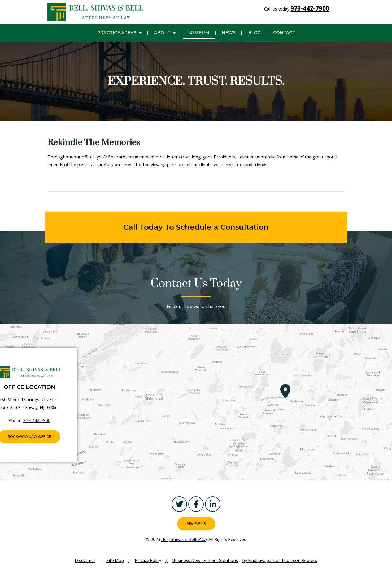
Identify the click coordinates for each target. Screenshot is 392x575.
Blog (254, 33)
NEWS (229, 33)
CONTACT (284, 33)
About (165, 33)
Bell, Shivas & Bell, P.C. (184, 539)
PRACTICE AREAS (119, 33)
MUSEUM (199, 33)
